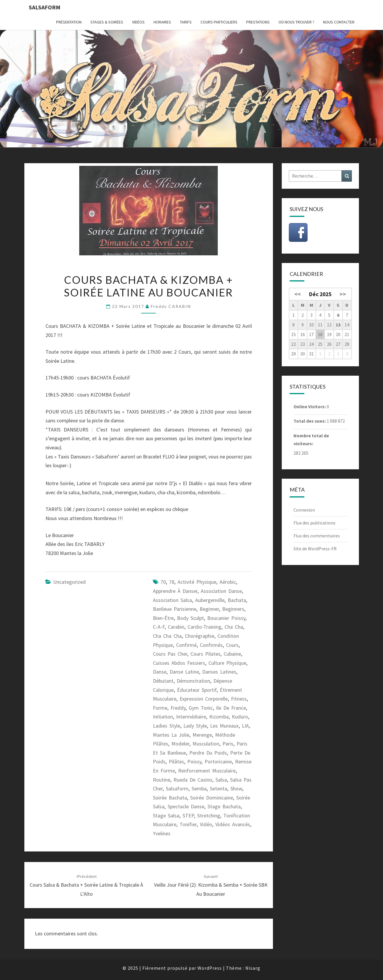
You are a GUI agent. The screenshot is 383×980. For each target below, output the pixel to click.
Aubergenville (210, 600)
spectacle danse (186, 806)
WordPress (210, 968)
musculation (206, 744)
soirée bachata (170, 798)
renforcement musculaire (207, 771)
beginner (209, 609)
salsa (221, 780)
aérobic (228, 582)
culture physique (227, 663)
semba (199, 788)
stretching (209, 815)
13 (338, 325)
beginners (233, 609)
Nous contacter (339, 22)
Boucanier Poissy (226, 618)
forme (160, 708)
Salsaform (45, 7)
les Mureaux (224, 726)
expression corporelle (204, 699)
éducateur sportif (197, 690)
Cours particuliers (219, 22)
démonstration (193, 681)
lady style (195, 726)
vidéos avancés (233, 824)
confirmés (211, 645)
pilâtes (176, 761)
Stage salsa (166, 815)
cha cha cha (167, 636)
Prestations (258, 22)
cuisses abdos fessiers (179, 663)
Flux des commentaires (317, 536)
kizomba (219, 717)
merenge (202, 735)
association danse (221, 591)
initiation (163, 717)
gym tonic (201, 708)
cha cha (234, 627)
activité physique (197, 582)
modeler (180, 744)
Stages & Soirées (107, 22)
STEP (188, 815)
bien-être (163, 618)
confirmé (186, 645)
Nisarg (253, 968)
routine (162, 780)
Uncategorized (69, 582)
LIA (245, 726)
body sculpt (190, 618)
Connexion (304, 510)
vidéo (206, 824)
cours (232, 645)
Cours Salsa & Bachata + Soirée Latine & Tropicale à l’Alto (86, 885)
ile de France (231, 708)
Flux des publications (314, 523)
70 (163, 582)
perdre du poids (208, 753)
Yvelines (162, 833)
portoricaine (218, 761)
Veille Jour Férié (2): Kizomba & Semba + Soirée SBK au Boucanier (211, 885)
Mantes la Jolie (171, 735)
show (236, 788)
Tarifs (186, 22)
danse (160, 672)
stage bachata (224, 806)
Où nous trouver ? (296, 22)
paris (228, 744)
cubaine (232, 654)
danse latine (184, 672)
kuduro (240, 717)
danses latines (219, 672)
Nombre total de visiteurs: (311, 440)
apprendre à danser (175, 591)
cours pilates (205, 654)
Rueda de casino (193, 780)
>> (343, 294)
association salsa (172, 600)
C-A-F (159, 627)
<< (298, 294)
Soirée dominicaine (212, 798)
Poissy (194, 761)
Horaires (162, 22)
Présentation (69, 22)
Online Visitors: (310, 406)
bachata (237, 600)
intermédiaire (191, 717)
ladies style (167, 726)
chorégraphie (200, 636)
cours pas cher (170, 654)
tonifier (188, 824)
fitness (239, 699)
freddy (178, 708)
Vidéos (138, 22)
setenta (219, 788)
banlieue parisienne (175, 609)
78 (172, 582)
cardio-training (204, 627)
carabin (176, 627)
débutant (163, 681)
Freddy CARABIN (171, 306)
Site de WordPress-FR (315, 549)
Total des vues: (310, 421)
